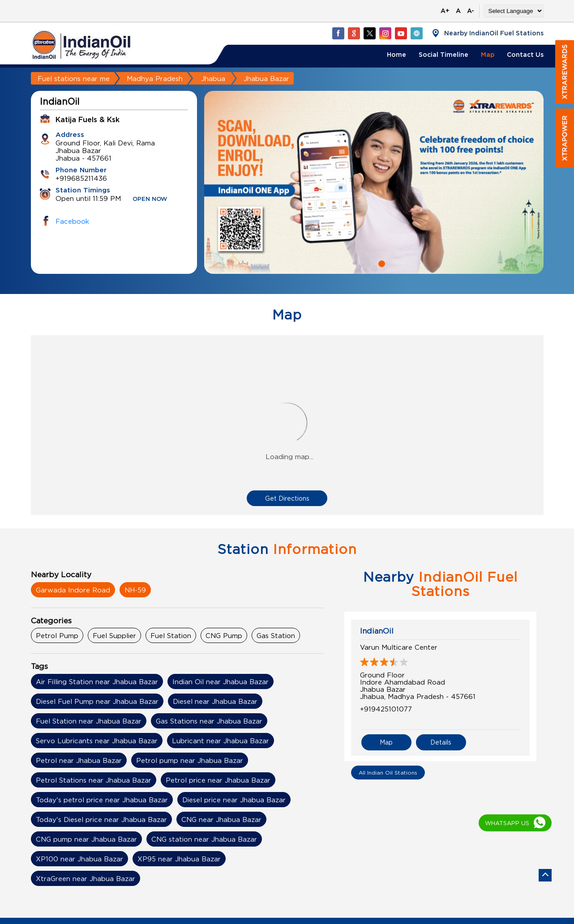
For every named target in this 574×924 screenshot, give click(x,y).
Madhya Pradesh (155, 78)
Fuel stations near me (74, 78)
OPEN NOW (150, 199)
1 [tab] (367, 263)
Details (441, 742)
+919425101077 (386, 709)
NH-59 (135, 590)
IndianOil (377, 631)
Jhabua (213, 78)
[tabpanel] (374, 182)
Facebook (72, 221)
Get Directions (287, 498)
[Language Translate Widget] (514, 11)
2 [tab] (381, 263)
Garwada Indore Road (73, 590)
